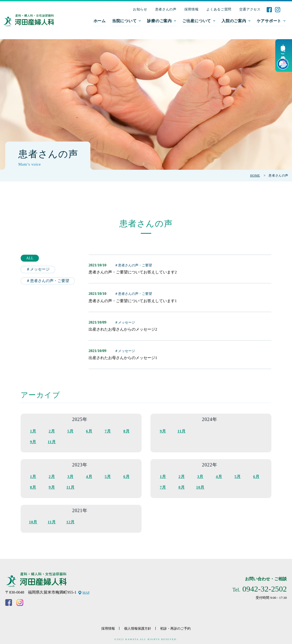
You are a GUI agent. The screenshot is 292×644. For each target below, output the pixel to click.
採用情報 (192, 9)
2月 (52, 431)
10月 (200, 487)
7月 (108, 431)
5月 (71, 431)
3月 (71, 476)
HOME (255, 175)
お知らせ (140, 9)
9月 (33, 442)
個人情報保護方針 (137, 627)
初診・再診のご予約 (178, 627)
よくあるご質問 (219, 9)
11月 (52, 442)
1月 (33, 431)
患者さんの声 (166, 9)
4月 (89, 476)
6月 (89, 431)
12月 (71, 521)
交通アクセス (250, 9)
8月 (126, 431)
